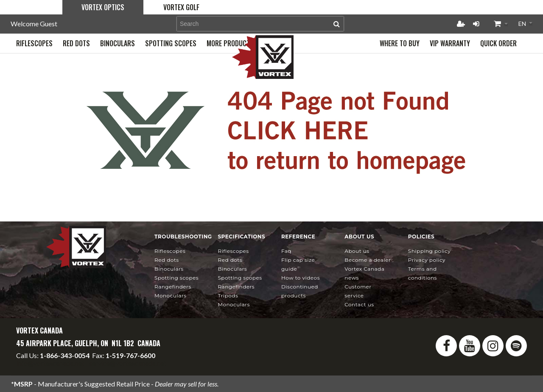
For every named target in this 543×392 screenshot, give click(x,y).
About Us (357, 251)
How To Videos (301, 278)
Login (476, 24)
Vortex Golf (181, 7)
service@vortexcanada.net (128, 363)
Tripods (228, 295)
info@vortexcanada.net (50, 363)
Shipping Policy (430, 251)
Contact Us (359, 304)
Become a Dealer (368, 260)
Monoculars (170, 295)
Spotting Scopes (176, 278)
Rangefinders (173, 287)
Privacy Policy (427, 260)
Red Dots (167, 260)
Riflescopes (170, 251)
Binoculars (169, 269)
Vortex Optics (103, 7)
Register (461, 24)
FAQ (286, 251)
